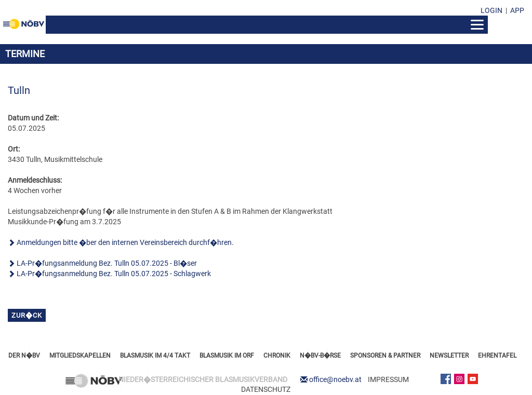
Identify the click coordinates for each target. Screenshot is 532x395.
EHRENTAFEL (497, 356)
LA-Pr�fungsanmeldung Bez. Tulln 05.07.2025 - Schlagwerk (114, 274)
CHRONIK (277, 356)
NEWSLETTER (449, 356)
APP (517, 10)
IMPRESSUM (388, 379)
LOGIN (491, 10)
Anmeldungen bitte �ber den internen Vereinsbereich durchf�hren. (125, 242)
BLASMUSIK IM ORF (227, 356)
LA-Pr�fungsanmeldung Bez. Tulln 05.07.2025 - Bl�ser (107, 263)
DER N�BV (24, 356)
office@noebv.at (335, 379)
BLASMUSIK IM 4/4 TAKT (155, 356)
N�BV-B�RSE (320, 356)
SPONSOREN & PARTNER (385, 356)
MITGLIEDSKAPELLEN (80, 356)
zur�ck (27, 315)
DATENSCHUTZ (266, 389)
